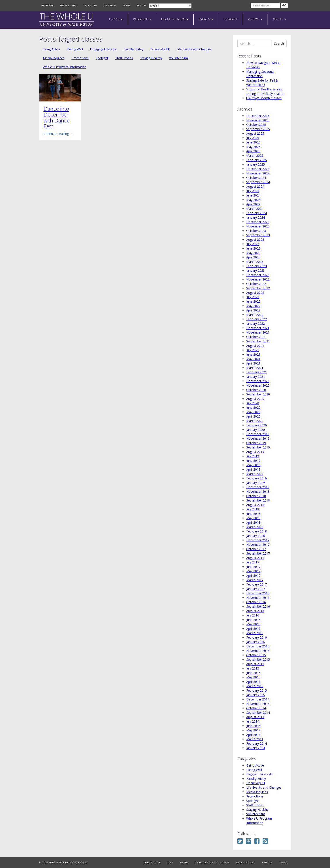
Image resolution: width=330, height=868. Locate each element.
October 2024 (256, 178)
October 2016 (256, 602)
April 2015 (253, 682)
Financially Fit (160, 49)
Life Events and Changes (194, 49)
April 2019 (253, 469)
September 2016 (258, 606)
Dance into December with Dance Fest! (57, 117)
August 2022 (255, 293)
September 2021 (258, 341)
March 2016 (255, 633)
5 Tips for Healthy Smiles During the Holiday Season (265, 91)
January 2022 (256, 323)
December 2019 (258, 434)
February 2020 (257, 425)
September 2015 (258, 659)
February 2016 (257, 637)
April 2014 (253, 735)
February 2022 (257, 319)
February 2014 (257, 743)
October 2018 (256, 496)
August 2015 (255, 664)
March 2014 (255, 739)
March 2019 (255, 474)
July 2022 (253, 297)
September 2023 (258, 235)
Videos (255, 19)
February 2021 (257, 372)
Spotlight (102, 58)
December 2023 (258, 222)
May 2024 (253, 200)
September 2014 (258, 713)
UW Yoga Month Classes (264, 98)
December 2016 (258, 593)
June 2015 (253, 673)
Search (279, 43)
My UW (142, 6)
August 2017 (255, 558)
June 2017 (253, 567)
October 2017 (256, 549)
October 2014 (256, 708)
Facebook (257, 841)
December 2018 (258, 487)
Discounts (142, 19)
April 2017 (253, 575)
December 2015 (258, 646)
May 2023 (253, 253)
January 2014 (256, 748)
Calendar (90, 6)
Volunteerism (178, 58)
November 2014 (258, 704)
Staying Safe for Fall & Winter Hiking (262, 83)
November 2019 (258, 438)
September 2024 (258, 182)
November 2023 (258, 226)
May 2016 (253, 624)
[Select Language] (170, 6)
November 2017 (258, 545)
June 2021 (253, 354)
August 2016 (255, 611)
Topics (116, 19)
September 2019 (258, 447)
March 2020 (255, 421)
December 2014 (258, 699)
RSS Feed (265, 841)
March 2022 (255, 315)
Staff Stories (124, 58)
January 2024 (256, 217)
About (279, 19)
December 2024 (258, 169)
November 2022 (258, 279)
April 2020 (253, 416)
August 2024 (255, 186)
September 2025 (258, 129)
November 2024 (258, 173)
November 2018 (258, 491)
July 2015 (253, 668)
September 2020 (258, 394)
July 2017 (253, 562)
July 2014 (253, 721)
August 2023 (255, 239)
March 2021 (255, 368)
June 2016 (253, 620)
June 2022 (253, 301)
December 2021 (258, 328)
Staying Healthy (151, 58)
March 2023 (255, 262)
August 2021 (255, 346)
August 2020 (255, 399)
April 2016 (253, 629)
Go (284, 5)
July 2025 (253, 138)
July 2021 (253, 350)
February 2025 (257, 160)
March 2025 (255, 155)
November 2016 (258, 598)
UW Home (47, 6)
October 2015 (256, 655)
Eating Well (75, 49)
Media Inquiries (54, 58)
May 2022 (253, 306)
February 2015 (257, 690)
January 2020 (256, 430)
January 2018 (256, 536)
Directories (69, 6)
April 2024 (253, 204)
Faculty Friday (133, 49)
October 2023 (256, 231)
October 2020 (256, 390)
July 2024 (253, 191)
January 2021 (256, 377)
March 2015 (255, 686)
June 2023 (253, 248)
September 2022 (258, 288)
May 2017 (253, 571)
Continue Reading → (58, 134)
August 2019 (255, 452)
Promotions (80, 58)
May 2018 (253, 518)
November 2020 (258, 385)
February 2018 (257, 531)
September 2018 (258, 500)
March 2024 (255, 209)
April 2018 (253, 522)
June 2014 (253, 726)
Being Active (51, 49)
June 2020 (253, 407)
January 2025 (256, 164)
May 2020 (253, 412)
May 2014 (253, 730)
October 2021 (256, 337)
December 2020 (258, 381)
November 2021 (258, 332)
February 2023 (257, 266)
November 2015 (258, 651)
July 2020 (253, 403)
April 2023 (253, 257)
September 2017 (258, 553)
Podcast (230, 19)
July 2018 (253, 509)
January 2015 (256, 695)
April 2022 (253, 310)
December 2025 (258, 116)
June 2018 (253, 514)
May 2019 (253, 465)
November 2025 (258, 120)
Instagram (248, 841)
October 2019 (256, 443)
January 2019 (256, 483)
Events (206, 19)
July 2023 (253, 244)
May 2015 (253, 677)
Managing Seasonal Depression (260, 74)
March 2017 (255, 580)
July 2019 (253, 456)
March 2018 (255, 527)
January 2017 (256, 589)
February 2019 (257, 478)
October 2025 (256, 125)
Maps (127, 6)
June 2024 (253, 195)
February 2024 (257, 213)
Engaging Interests (103, 49)
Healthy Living (175, 19)
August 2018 (255, 505)
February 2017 (257, 584)
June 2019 (253, 461)
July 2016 (253, 615)
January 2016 (256, 642)
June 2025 (253, 142)
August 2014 (255, 717)
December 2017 (258, 540)
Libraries (110, 6)
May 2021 (253, 359)
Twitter (240, 841)
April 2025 (253, 151)
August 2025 (255, 133)
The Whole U (66, 20)
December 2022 (258, 275)
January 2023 (256, 270)
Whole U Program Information (65, 67)
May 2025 (253, 147)
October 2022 (256, 284)
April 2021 (253, 363)
